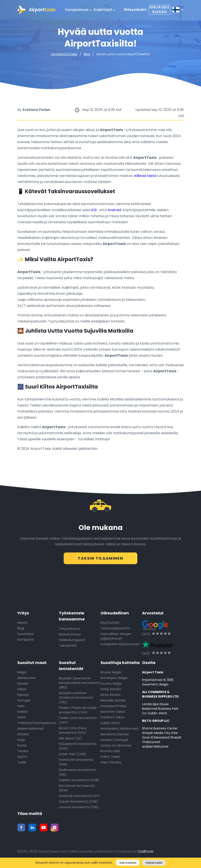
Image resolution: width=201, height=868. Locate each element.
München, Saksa (113, 713)
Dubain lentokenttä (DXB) (78, 803)
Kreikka (23, 713)
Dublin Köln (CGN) (72, 756)
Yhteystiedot (135, 10)
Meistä (22, 624)
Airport (36, 10)
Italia (21, 708)
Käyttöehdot (110, 624)
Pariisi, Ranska (111, 691)
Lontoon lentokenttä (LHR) (79, 809)
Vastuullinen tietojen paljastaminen (116, 638)
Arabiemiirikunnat (31, 730)
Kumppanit (26, 641)
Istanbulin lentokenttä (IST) (80, 797)
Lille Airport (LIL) (71, 740)
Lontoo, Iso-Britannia (116, 747)
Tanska (23, 753)
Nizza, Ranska (110, 696)
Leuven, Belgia (111, 685)
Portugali (24, 702)
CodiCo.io (145, 853)
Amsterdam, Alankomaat (120, 730)
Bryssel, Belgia (111, 674)
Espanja (23, 696)
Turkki (22, 764)
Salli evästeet (128, 863)
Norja (21, 741)
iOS (94, 210)
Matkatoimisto (70, 636)
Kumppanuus (78, 10)
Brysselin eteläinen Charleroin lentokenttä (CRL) (76, 699)
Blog (87, 54)
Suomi (22, 758)
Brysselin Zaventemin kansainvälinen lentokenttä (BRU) (79, 684)
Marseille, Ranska (113, 702)
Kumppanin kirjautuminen (120, 646)
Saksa (22, 691)
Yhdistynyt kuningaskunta (37, 724)
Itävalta (23, 736)
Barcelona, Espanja (115, 736)
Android (114, 210)
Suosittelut (25, 635)
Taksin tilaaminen (100, 558)
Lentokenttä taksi (64, 54)
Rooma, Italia (110, 753)
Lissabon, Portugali (114, 741)
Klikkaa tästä (145, 176)
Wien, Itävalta (111, 764)
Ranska (23, 685)
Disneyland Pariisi (113, 708)
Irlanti (21, 719)
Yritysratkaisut (70, 630)
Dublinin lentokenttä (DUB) (79, 782)
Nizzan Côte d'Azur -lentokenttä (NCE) (74, 732)
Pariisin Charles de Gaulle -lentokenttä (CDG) (79, 712)
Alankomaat (27, 679)
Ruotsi (22, 747)
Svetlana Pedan (36, 110)
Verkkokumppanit (72, 641)
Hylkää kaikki (154, 863)
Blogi (21, 630)
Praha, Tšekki (110, 758)
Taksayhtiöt (68, 647)
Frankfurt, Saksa (112, 719)
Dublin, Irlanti (110, 724)
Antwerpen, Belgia (114, 679)
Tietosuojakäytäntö (115, 630)
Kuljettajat (105, 10)
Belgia (22, 674)
